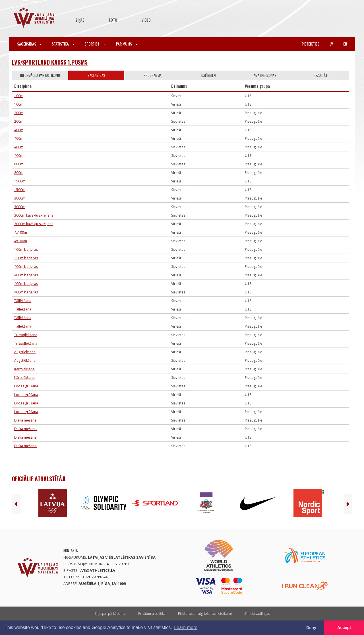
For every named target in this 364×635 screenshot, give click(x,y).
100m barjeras (26, 249)
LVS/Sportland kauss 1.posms (50, 62)
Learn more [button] (186, 627)
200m (19, 113)
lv (331, 44)
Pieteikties (311, 44)
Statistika (63, 44)
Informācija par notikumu (40, 75)
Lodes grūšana (26, 386)
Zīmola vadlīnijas (257, 614)
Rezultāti (321, 75)
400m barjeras (26, 267)
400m (19, 130)
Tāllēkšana (23, 301)
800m (19, 164)
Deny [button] (311, 628)
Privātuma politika (152, 614)
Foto (113, 20)
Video (146, 20)
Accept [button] (344, 628)
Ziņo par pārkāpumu (110, 614)
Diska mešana (25, 420)
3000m (20, 198)
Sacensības (29, 44)
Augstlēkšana (25, 352)
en (345, 44)
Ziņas (80, 20)
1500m (20, 181)
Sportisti (95, 44)
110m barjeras (26, 258)
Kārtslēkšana (24, 369)
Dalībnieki (209, 75)
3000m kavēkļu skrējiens (34, 215)
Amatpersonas (265, 75)
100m (19, 96)
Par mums (127, 44)
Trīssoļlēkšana (26, 335)
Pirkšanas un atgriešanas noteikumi (205, 614)
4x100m (21, 232)
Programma (153, 75)
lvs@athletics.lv (97, 570)
